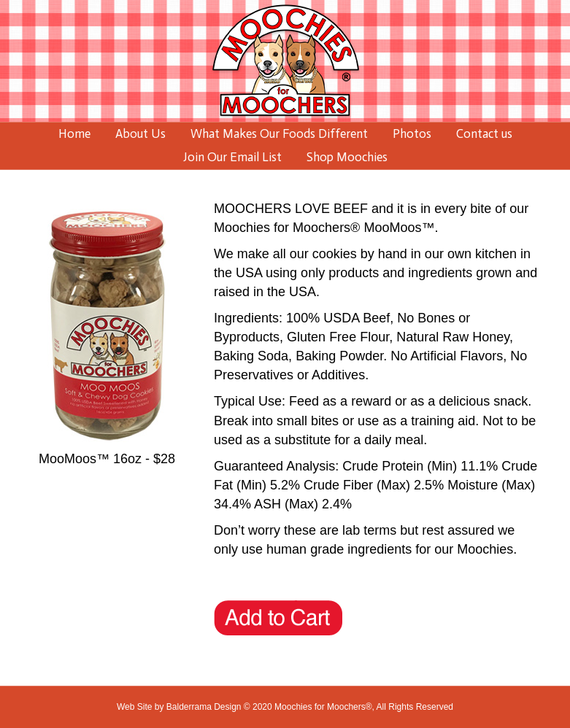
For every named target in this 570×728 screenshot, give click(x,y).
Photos (412, 133)
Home (74, 133)
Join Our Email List (232, 157)
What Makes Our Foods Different (279, 133)
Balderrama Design (204, 707)
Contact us (484, 133)
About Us (140, 133)
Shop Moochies (347, 157)
